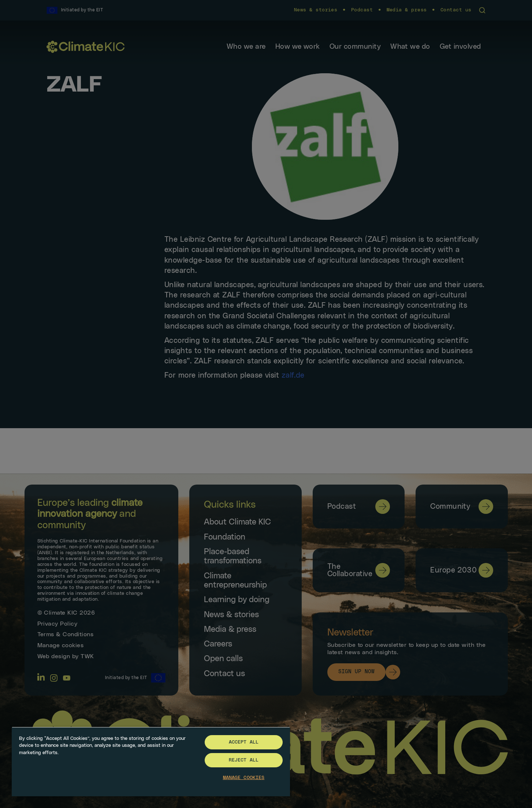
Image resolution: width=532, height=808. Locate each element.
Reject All (244, 760)
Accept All (244, 742)
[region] (151, 761)
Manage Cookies (244, 778)
